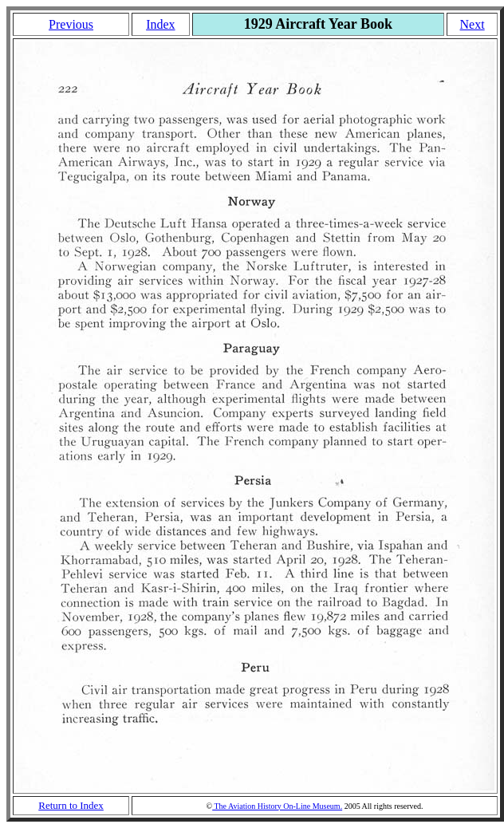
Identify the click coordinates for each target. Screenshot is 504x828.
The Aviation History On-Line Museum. (277, 806)
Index (160, 24)
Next (472, 24)
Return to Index (71, 805)
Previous (71, 24)
